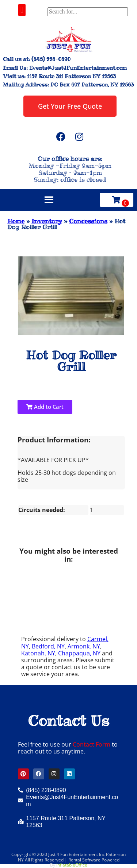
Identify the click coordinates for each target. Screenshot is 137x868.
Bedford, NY (48, 646)
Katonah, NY (38, 653)
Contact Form (92, 744)
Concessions (88, 221)
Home (16, 221)
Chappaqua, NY (79, 653)
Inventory (47, 221)
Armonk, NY (84, 646)
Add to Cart (45, 407)
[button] (22, 10)
